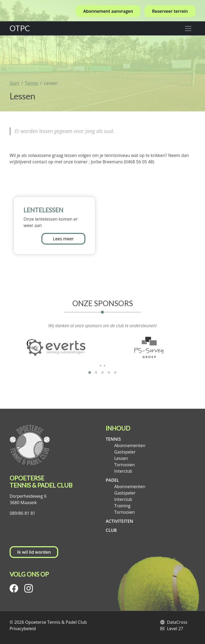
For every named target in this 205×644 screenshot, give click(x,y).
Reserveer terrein (170, 11)
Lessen (121, 458)
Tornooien (125, 465)
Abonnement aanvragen (108, 11)
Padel (112, 480)
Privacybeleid (23, 629)
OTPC (20, 28)
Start (14, 83)
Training (122, 506)
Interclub (123, 471)
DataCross (177, 622)
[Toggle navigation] (188, 28)
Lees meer (63, 239)
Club (111, 530)
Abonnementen (130, 445)
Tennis (31, 83)
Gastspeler (125, 452)
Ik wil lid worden (34, 552)
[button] (90, 372)
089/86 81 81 (23, 513)
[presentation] (100, 365)
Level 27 (175, 629)
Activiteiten (119, 521)
